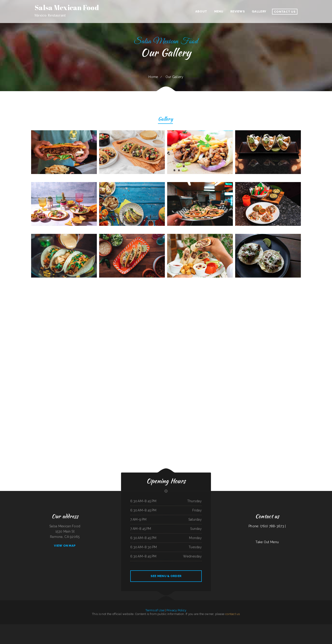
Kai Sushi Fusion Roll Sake (22, 627)
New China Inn (69, 627)
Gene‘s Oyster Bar (114, 627)
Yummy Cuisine (287, 627)
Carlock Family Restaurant (195, 627)
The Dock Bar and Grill (55, 627)
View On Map (65, 546)
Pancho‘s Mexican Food (29, 627)
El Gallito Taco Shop (313, 627)
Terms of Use (155, 610)
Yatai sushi (155, 627)
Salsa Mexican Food (160, 627)
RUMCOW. (133, 627)
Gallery (165, 120)
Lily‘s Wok (124, 627)
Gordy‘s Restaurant (257, 627)
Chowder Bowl (177, 632)
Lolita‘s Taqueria (292, 627)
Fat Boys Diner (15, 627)
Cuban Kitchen (152, 632)
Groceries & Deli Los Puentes (242, 627)
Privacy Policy (176, 610)
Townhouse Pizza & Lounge (306, 627)
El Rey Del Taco (74, 627)
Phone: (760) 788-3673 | (267, 526)
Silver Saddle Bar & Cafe (62, 627)
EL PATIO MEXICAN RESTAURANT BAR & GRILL (278, 627)
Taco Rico (173, 632)
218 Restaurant (42, 627)
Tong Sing (170, 632)
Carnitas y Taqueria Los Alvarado (87, 627)
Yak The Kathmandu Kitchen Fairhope (266, 627)
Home (153, 77)
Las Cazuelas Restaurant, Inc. (233, 627)
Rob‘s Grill (100, 627)
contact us (233, 614)
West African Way (79, 627)
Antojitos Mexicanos (129, 627)
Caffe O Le (220, 627)
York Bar (300, 627)
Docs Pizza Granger (48, 627)
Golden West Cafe (104, 627)
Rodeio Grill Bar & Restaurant (167, 627)
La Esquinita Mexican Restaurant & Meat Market (187, 632)
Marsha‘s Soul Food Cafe (146, 632)
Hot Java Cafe (175, 627)
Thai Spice (109, 627)
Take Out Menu (267, 542)
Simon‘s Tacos (297, 627)
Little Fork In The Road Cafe (158, 632)
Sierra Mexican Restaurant (250, 627)
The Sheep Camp (119, 627)
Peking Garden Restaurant (5, 627)
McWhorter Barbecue (320, 627)
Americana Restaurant (203, 627)
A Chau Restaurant (188, 627)
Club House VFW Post (36, 627)
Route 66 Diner (165, 632)
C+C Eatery (216, 627)
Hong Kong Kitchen (225, 627)
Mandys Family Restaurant (139, 627)
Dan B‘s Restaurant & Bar (181, 627)
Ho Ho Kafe (209, 627)
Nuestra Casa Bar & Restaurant (148, 627)
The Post (213, 627)
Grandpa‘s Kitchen (95, 627)
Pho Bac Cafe (11, 627)
